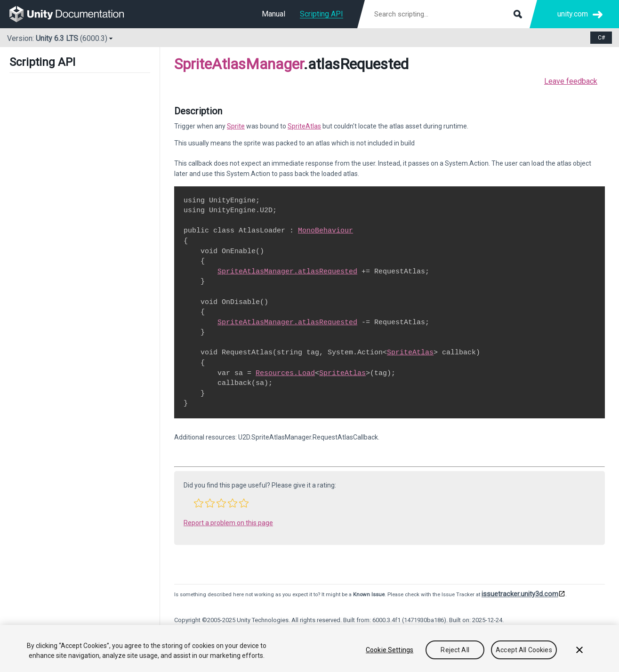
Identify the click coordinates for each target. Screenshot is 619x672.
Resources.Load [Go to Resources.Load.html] (285, 373)
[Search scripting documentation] (447, 14)
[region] (309, 648)
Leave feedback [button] (571, 81)
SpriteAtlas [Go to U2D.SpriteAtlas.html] (304, 126)
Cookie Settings (390, 650)
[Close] (579, 650)
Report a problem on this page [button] (228, 523)
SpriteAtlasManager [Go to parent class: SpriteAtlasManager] (239, 64)
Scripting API (322, 14)
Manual (273, 14)
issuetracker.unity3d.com (520, 594)
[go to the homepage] (73, 14)
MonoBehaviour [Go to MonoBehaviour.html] (326, 231)
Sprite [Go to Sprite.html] (236, 126)
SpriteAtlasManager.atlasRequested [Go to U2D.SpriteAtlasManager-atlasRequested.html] (287, 272)
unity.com (573, 14)
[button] (199, 503)
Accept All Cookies (524, 650)
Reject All (455, 650)
